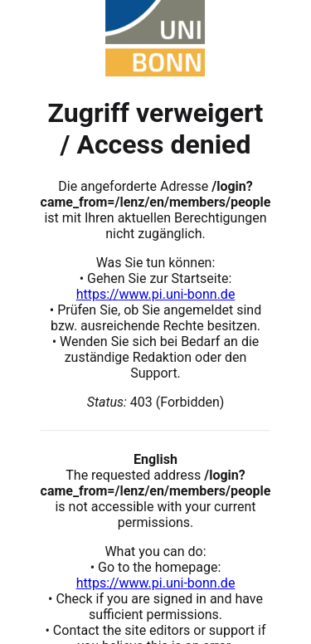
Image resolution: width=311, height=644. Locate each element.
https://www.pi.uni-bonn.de (156, 294)
